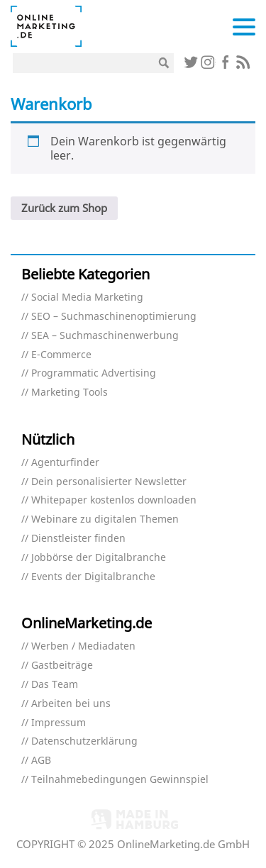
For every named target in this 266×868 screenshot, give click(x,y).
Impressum (59, 723)
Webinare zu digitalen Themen (105, 519)
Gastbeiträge (62, 666)
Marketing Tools (70, 393)
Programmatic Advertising (94, 373)
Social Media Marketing (87, 297)
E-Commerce (61, 355)
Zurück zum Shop (64, 208)
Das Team (55, 685)
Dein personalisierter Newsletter (109, 482)
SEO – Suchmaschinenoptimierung (114, 317)
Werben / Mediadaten (83, 646)
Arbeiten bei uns (71, 704)
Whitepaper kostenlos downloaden (114, 500)
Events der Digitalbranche (93, 577)
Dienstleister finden (78, 539)
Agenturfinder (65, 463)
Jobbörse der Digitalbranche (99, 558)
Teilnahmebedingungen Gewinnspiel (120, 780)
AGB (41, 761)
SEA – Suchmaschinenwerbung (105, 336)
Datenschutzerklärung (84, 741)
